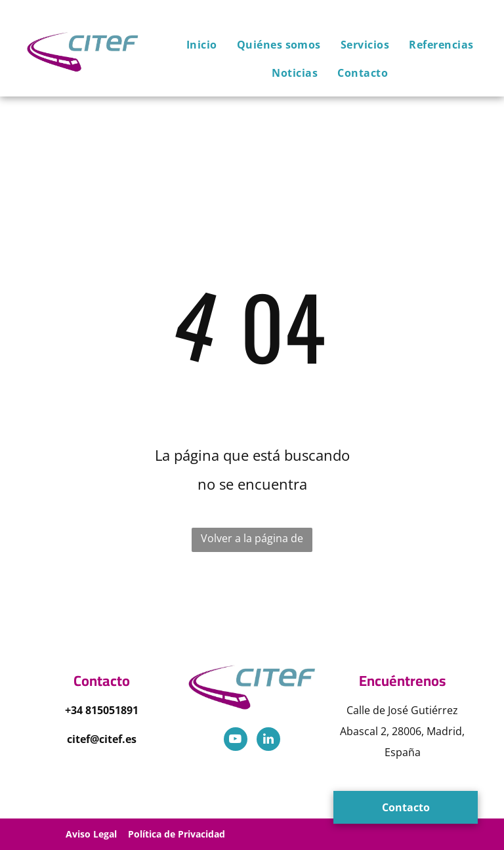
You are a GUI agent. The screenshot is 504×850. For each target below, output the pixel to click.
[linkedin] (268, 741)
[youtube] (236, 741)
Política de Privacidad (177, 834)
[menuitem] (192, 45)
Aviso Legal (91, 834)
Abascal (359, 731)
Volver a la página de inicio (252, 542)
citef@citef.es (102, 739)
